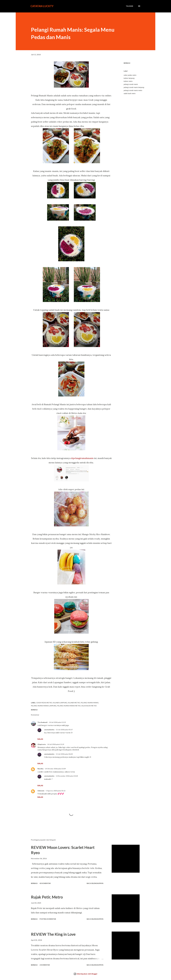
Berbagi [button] (127, 63)
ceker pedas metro (130, 75)
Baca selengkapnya (95, 883)
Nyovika (40, 769)
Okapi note (42, 744)
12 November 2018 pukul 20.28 (67, 776)
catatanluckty (49, 730)
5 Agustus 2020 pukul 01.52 (56, 791)
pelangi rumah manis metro (133, 90)
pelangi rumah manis (131, 84)
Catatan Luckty (42, 6)
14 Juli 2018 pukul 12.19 (57, 722)
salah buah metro (130, 93)
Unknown (41, 791)
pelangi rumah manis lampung (134, 87)
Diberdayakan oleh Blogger (85, 974)
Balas (40, 739)
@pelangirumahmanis (82, 458)
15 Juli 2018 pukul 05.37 (64, 730)
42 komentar (45, 883)
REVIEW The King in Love (53, 934)
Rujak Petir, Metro (47, 897)
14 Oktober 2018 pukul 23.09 (55, 769)
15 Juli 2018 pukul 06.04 (64, 754)
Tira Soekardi (42, 722)
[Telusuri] (129, 6)
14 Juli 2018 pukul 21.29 (56, 744)
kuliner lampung (129, 78)
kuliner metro (128, 81)
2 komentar (45, 965)
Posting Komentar (48, 919)
